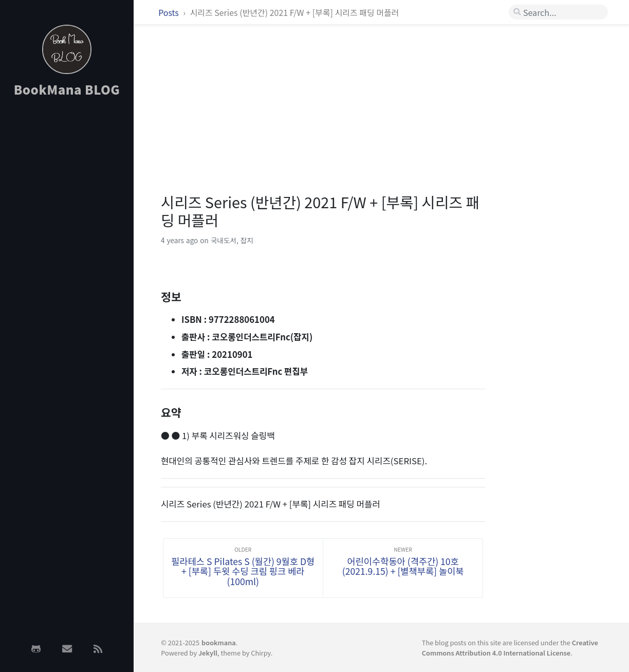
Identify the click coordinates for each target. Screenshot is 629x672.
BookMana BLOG (67, 89)
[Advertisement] (67, 269)
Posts (169, 12)
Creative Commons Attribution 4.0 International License (510, 647)
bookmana (219, 642)
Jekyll (208, 653)
